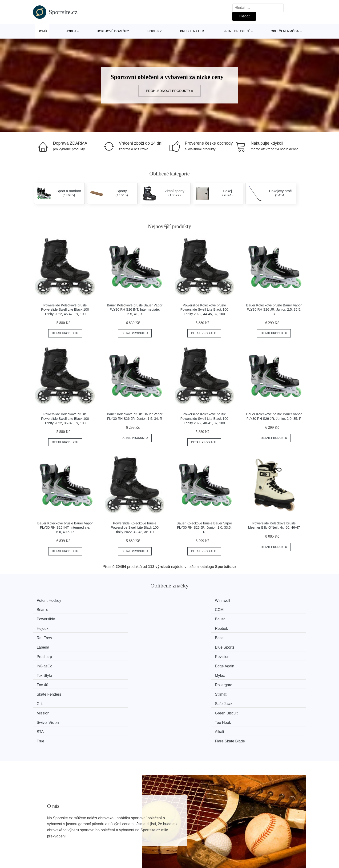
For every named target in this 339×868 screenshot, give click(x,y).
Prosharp (46, 627)
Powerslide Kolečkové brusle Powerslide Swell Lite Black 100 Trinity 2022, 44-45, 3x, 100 (204, 310)
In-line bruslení (236, 31)
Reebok (256, 609)
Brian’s (185, 600)
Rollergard (258, 636)
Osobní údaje (149, 841)
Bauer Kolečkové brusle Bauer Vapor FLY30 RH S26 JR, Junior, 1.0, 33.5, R (204, 528)
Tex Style (46, 636)
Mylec (114, 636)
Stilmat (115, 645)
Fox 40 (185, 636)
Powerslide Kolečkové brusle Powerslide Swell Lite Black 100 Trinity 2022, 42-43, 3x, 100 (135, 528)
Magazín (145, 819)
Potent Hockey (51, 600)
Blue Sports (259, 618)
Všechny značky (49, 819)
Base (113, 618)
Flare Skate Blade (264, 662)
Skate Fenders (51, 645)
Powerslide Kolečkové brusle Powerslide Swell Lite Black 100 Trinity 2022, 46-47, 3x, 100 (65, 310)
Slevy (40, 841)
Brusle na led (192, 31)
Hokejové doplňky (113, 31)
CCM (253, 600)
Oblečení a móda (285, 31)
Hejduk (185, 609)
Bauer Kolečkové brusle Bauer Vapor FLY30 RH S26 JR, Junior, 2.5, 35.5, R (274, 310)
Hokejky (155, 31)
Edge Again (259, 627)
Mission (45, 653)
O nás (245, 819)
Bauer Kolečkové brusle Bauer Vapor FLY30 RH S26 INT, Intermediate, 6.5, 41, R (135, 310)
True (183, 662)
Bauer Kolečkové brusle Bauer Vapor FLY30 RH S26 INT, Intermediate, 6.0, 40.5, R (65, 528)
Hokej (71, 31)
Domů (42, 31)
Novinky (42, 830)
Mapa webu (147, 830)
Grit (182, 645)
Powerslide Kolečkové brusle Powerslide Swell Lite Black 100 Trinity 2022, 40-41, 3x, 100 (204, 418)
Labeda (185, 618)
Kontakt (246, 830)
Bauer (114, 609)
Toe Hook (257, 653)
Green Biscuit (120, 653)
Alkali (113, 662)
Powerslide (48, 609)
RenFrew (46, 618)
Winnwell (117, 600)
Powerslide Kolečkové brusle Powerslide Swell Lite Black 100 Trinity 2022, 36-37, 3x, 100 (65, 418)
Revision (116, 627)
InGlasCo (187, 627)
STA (42, 662)
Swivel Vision (190, 653)
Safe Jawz (258, 645)
